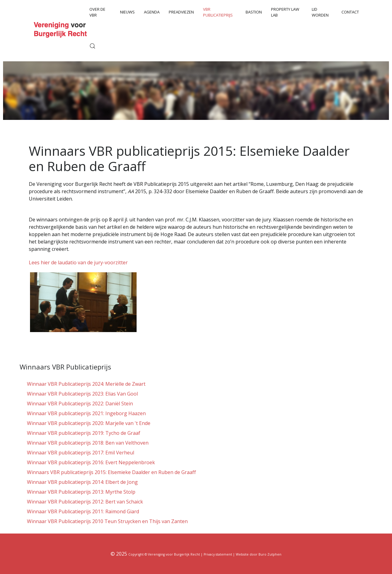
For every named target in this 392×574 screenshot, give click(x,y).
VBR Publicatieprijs (218, 12)
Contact (350, 12)
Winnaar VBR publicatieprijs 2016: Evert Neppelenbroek (91, 462)
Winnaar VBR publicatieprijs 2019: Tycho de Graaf (84, 433)
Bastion (254, 12)
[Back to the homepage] (61, 29)
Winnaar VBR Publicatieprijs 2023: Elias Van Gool (82, 394)
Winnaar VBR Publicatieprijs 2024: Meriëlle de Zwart (86, 384)
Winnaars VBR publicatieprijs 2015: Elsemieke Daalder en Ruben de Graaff (111, 472)
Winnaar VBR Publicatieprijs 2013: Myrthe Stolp (81, 492)
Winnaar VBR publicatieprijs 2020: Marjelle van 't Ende (89, 423)
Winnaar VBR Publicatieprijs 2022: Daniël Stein (80, 404)
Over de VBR (97, 12)
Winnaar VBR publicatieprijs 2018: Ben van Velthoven (88, 443)
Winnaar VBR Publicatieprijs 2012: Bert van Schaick (85, 502)
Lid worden (320, 12)
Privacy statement (218, 554)
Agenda (152, 12)
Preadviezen (181, 12)
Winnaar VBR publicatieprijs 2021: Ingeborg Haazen (86, 413)
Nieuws (127, 12)
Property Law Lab (285, 12)
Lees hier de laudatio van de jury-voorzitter (78, 262)
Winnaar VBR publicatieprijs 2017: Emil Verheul (81, 453)
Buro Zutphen (270, 554)
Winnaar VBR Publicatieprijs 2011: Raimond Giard (83, 511)
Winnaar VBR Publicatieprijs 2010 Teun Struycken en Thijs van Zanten (107, 521)
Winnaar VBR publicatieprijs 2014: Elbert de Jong (82, 482)
